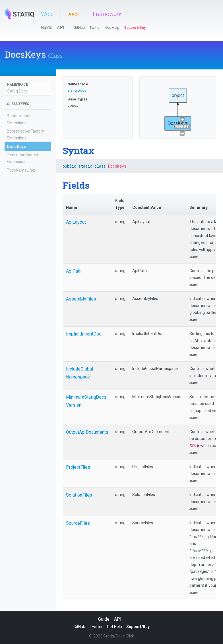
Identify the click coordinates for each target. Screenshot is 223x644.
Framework (107, 14)
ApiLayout (76, 222)
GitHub (79, 27)
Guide (47, 27)
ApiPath (74, 271)
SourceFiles (78, 523)
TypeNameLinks (21, 170)
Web (47, 14)
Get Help (112, 27)
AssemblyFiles (81, 299)
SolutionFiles (79, 495)
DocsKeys (16, 147)
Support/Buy (135, 27)
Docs (73, 14)
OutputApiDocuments (87, 432)
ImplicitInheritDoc (84, 334)
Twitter (95, 27)
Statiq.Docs (17, 91)
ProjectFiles (78, 467)
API (61, 27)
